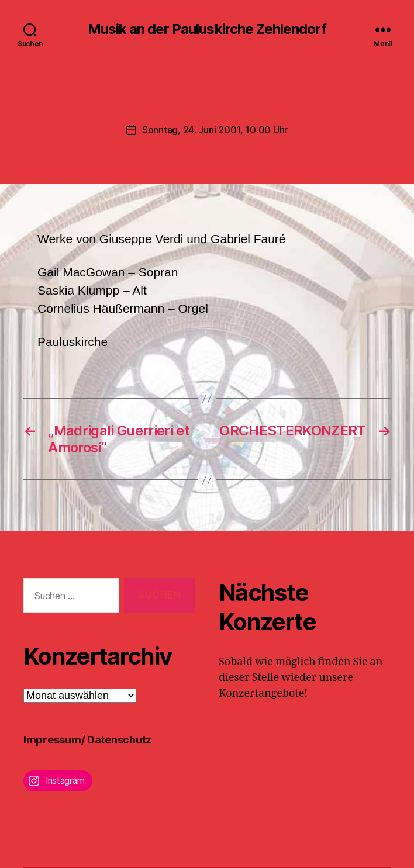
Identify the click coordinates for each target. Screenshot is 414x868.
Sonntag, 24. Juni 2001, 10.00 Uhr (215, 130)
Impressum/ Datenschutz (87, 740)
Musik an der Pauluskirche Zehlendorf (207, 29)
